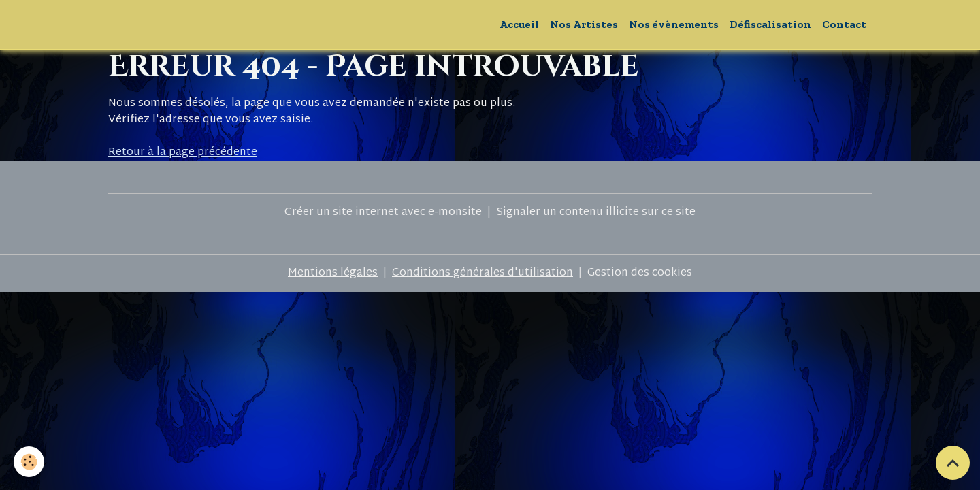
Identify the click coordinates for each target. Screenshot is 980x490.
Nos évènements (674, 24)
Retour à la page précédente (183, 153)
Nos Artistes (584, 24)
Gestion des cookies (640, 274)
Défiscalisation (770, 24)
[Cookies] (29, 462)
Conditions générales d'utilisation (483, 273)
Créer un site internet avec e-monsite (383, 213)
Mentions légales (333, 273)
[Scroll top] (953, 463)
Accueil (519, 24)
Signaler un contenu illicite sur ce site (596, 213)
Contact (844, 24)
